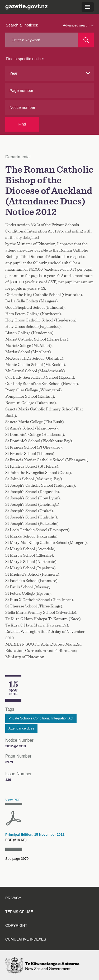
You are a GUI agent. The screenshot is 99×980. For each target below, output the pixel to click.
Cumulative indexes (26, 939)
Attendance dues (21, 728)
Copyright (16, 925)
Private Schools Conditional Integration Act (41, 718)
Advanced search (78, 25)
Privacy (13, 898)
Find (22, 124)
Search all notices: (22, 25)
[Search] (86, 40)
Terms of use (19, 912)
